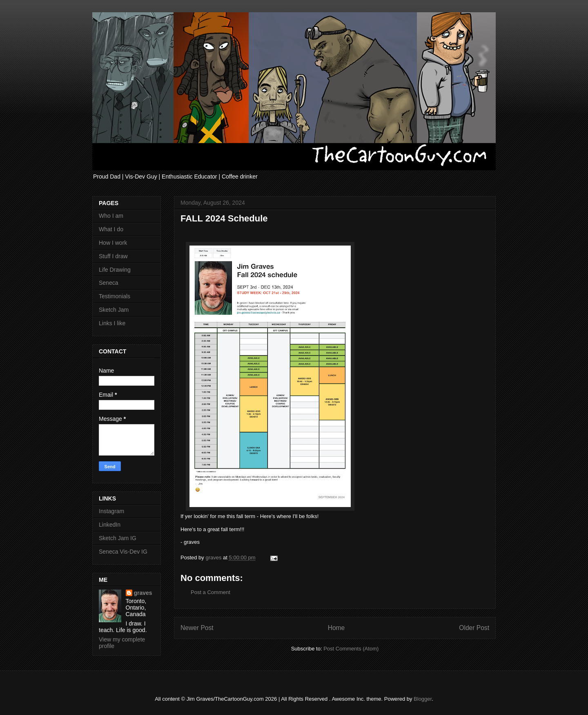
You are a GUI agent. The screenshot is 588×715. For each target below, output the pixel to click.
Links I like (112, 323)
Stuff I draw (113, 256)
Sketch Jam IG (118, 538)
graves (143, 593)
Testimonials (115, 296)
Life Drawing (115, 270)
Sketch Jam (114, 310)
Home (336, 628)
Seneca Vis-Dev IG (123, 552)
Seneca (108, 283)
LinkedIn (110, 525)
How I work (113, 243)
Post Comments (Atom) (351, 649)
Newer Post (197, 628)
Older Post (474, 628)
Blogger (423, 699)
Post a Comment (210, 592)
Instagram (111, 511)
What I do (111, 229)
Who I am (111, 216)
